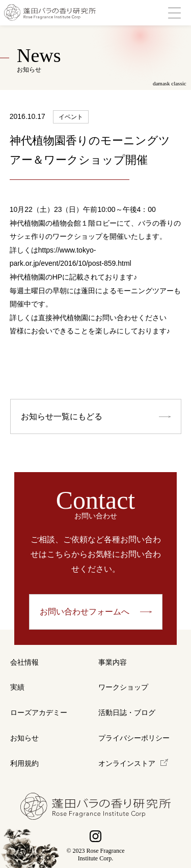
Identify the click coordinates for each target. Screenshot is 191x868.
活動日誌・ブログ (127, 713)
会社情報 (24, 662)
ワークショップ (123, 687)
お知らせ (24, 738)
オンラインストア (127, 764)
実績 (17, 687)
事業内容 (113, 662)
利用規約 (24, 764)
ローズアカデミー (39, 713)
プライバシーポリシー (134, 738)
